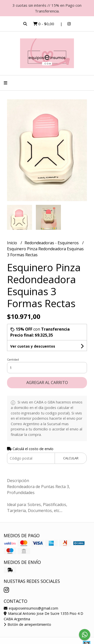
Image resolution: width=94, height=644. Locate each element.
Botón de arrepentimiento (27, 624)
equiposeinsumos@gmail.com (31, 608)
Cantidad (13, 359)
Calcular (71, 458)
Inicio (13, 243)
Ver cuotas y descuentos (33, 346)
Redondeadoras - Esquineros (52, 243)
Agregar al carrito (47, 383)
